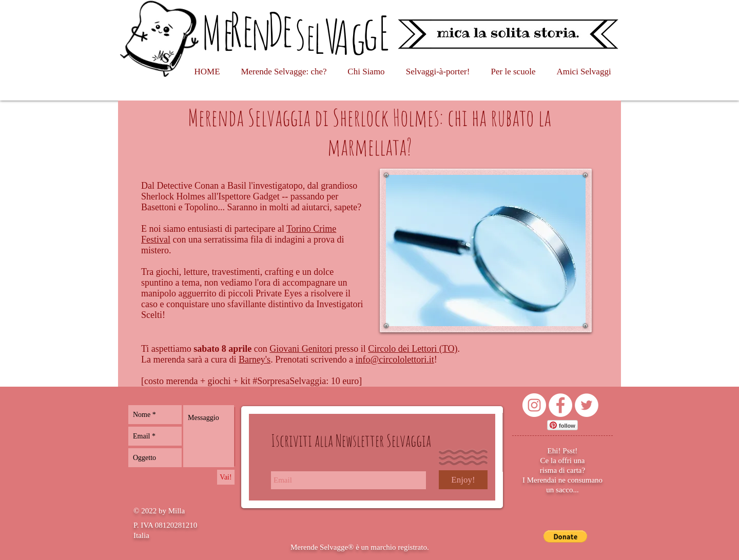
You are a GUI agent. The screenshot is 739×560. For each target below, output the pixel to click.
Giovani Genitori (301, 349)
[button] (565, 536)
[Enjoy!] (463, 480)
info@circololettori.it (395, 359)
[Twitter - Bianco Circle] (587, 405)
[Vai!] (226, 477)
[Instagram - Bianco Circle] (534, 405)
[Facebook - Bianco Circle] (560, 405)
